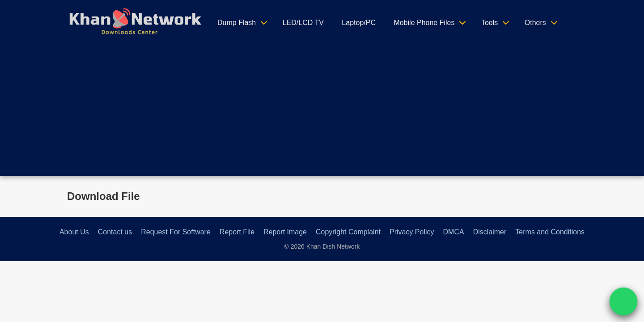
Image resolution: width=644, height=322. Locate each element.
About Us (74, 232)
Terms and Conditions (550, 232)
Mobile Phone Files (424, 23)
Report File (237, 232)
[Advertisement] (322, 113)
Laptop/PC (359, 23)
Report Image (285, 232)
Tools (489, 23)
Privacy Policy (412, 232)
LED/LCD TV (303, 23)
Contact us (115, 232)
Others (535, 23)
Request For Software (176, 232)
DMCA (454, 232)
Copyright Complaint (348, 232)
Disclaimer (490, 232)
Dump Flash (237, 23)
